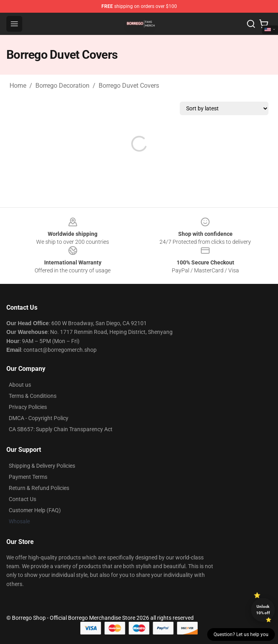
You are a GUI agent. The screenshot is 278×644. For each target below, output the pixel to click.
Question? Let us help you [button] (241, 634)
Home (18, 86)
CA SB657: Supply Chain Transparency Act (61, 429)
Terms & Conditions (33, 396)
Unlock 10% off (263, 610)
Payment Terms (28, 477)
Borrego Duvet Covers (129, 86)
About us (20, 385)
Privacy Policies (28, 407)
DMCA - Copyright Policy (39, 418)
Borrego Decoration (62, 86)
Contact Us (22, 499)
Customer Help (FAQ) (35, 510)
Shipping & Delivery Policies (42, 466)
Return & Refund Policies (39, 488)
